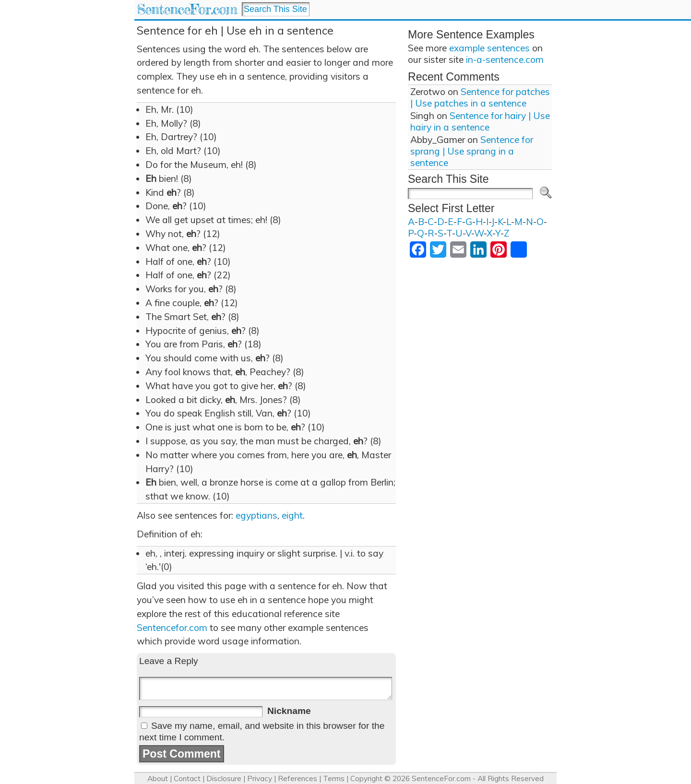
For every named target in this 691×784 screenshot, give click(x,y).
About (158, 778)
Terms (334, 778)
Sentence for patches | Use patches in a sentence (480, 97)
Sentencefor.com (172, 628)
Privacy (260, 778)
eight (292, 515)
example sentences (489, 48)
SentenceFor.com (187, 9)
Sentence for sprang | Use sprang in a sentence (472, 151)
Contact (187, 778)
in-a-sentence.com (505, 59)
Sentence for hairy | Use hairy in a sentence (480, 121)
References (298, 778)
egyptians (256, 515)
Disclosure (224, 778)
